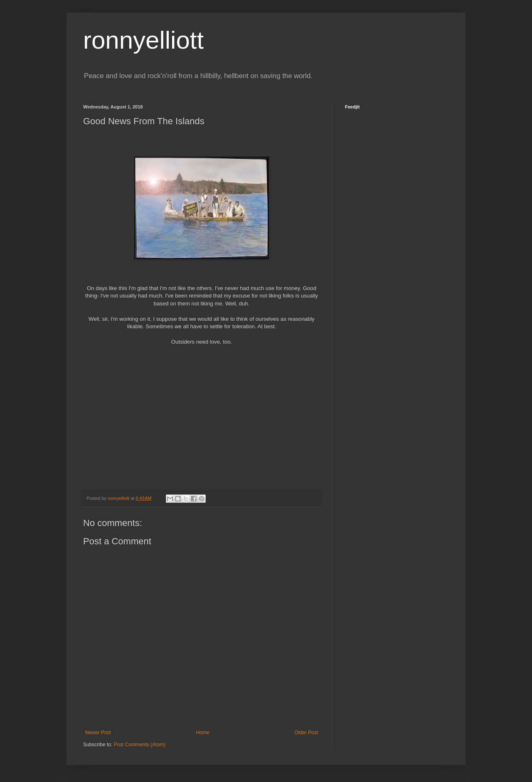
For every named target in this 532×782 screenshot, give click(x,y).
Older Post (306, 733)
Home (203, 733)
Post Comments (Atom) (139, 745)
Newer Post (98, 733)
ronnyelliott (143, 40)
